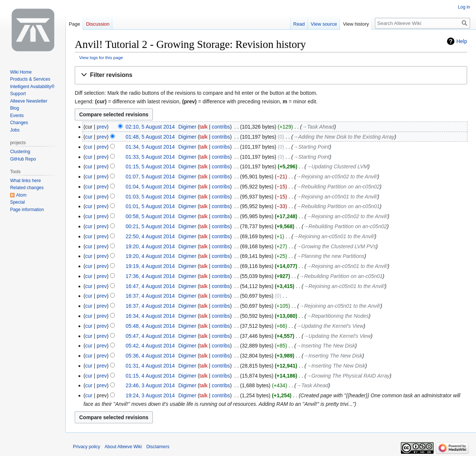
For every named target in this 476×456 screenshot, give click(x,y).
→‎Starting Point (311, 147)
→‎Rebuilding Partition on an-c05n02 (338, 187)
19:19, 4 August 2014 (150, 266)
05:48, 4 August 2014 (150, 326)
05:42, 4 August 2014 (150, 346)
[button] (271, 75)
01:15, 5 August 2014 (150, 166)
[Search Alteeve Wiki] (422, 23)
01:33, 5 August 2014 (150, 157)
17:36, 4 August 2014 (150, 276)
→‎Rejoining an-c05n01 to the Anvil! (337, 197)
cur (89, 137)
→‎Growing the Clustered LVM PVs (336, 246)
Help (462, 41)
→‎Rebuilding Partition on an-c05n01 (338, 206)
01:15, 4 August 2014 (150, 376)
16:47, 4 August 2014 (150, 286)
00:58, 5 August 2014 (150, 216)
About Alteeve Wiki (123, 447)
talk (203, 127)
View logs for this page (101, 57)
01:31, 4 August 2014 (150, 366)
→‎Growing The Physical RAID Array (348, 376)
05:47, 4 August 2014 (150, 336)
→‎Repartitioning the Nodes (337, 316)
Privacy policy (86, 447)
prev (102, 127)
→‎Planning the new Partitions (330, 256)
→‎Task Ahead (318, 127)
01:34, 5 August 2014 (150, 147)
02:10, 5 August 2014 (150, 127)
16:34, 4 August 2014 (150, 316)
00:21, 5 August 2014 (150, 226)
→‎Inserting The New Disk (326, 346)
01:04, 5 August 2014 (150, 187)
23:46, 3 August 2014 (150, 385)
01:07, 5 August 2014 (150, 177)
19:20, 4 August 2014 (150, 246)
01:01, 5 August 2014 (150, 206)
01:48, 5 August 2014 (150, 137)
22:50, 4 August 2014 (150, 236)
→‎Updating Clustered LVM (337, 166)
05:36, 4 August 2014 (150, 356)
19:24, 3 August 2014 (150, 395)
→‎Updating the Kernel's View (330, 326)
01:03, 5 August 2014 (150, 197)
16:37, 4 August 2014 (150, 296)
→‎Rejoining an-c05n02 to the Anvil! (337, 177)
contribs (221, 127)
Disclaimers (158, 447)
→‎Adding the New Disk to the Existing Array (344, 137)
